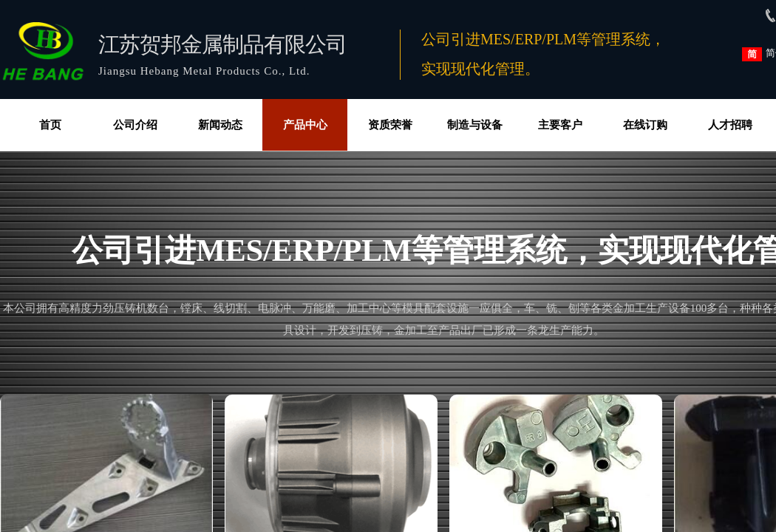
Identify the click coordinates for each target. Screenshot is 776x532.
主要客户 (560, 125)
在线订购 (645, 125)
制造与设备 (475, 125)
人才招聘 (730, 125)
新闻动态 (220, 125)
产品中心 (305, 125)
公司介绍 (135, 125)
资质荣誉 (390, 125)
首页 (50, 125)
